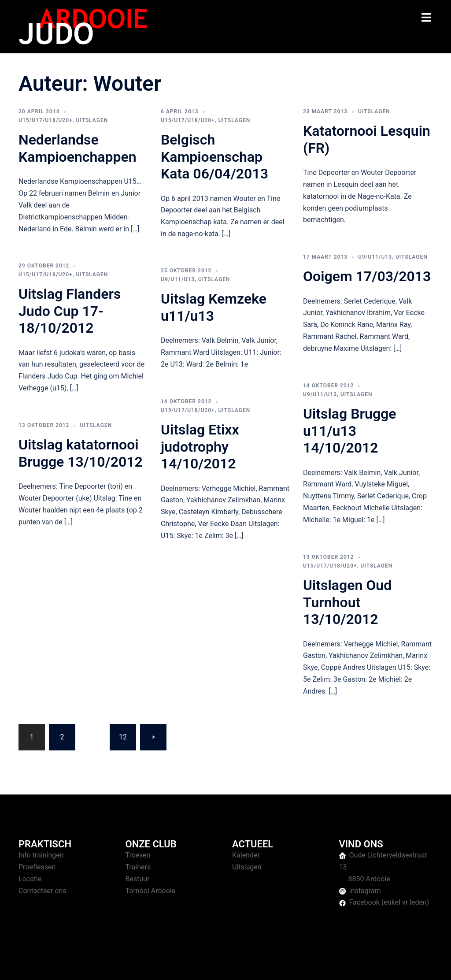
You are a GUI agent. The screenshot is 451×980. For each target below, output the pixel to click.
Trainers (138, 867)
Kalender (246, 855)
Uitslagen (92, 120)
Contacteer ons (43, 891)
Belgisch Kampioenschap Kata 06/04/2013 (214, 157)
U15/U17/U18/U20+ (46, 120)
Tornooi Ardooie (151, 891)
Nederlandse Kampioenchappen (78, 148)
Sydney (189, 965)
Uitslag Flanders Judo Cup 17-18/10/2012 (70, 311)
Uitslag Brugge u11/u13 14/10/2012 (350, 431)
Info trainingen (41, 855)
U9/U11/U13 (375, 257)
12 (123, 737)
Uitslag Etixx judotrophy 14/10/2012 (200, 447)
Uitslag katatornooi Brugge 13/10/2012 (81, 453)
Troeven (138, 855)
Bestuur (138, 879)
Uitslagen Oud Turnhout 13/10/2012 (347, 602)
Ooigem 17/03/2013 (367, 276)
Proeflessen (37, 867)
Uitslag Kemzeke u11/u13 (214, 307)
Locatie (30, 879)
